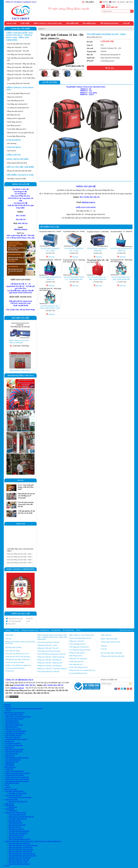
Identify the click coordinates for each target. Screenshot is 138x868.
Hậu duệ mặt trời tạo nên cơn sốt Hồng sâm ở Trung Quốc (26, 496)
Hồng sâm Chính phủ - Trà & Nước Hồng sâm (21, 79)
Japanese (123, 2)
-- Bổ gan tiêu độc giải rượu (13, 752)
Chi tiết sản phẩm (50, 82)
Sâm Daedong (14, 140)
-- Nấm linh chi (9, 804)
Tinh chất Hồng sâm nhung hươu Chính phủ (20, 59)
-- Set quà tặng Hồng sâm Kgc (14, 715)
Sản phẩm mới (72, 23)
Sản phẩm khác (89, 23)
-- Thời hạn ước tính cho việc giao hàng (17, 779)
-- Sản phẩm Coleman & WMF (14, 749)
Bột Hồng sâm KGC (14, 115)
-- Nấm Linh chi (9, 756)
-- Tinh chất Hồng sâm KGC (13, 735)
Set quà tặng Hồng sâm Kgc (16, 136)
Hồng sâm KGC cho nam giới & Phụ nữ (20, 133)
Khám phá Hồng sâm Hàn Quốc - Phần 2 (20, 557)
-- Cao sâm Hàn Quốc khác (13, 760)
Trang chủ (11, 23)
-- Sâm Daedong (9, 765)
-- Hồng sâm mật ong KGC (13, 729)
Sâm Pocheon (13, 147)
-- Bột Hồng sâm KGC (11, 727)
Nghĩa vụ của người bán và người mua (18, 665)
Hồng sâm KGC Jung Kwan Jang (48, 23)
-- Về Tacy (8, 710)
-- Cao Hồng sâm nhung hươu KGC (15, 731)
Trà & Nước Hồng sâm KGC (17, 129)
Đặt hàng (110, 68)
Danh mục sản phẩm (20, 29)
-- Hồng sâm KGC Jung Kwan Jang (15, 813)
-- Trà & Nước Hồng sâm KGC (14, 719)
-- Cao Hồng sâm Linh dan (12, 743)
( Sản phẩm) (89, 2)
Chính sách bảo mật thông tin (15, 668)
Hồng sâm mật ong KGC (15, 111)
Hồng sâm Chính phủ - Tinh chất (18, 51)
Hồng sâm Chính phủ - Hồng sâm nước (20, 71)
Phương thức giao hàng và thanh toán (18, 660)
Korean (131, 2)
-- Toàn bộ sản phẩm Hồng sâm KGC (16, 739)
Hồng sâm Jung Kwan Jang (30, 630)
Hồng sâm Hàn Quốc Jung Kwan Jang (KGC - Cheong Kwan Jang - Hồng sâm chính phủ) (20, 36)
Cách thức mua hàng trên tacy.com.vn (18, 654)
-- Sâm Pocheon (9, 764)
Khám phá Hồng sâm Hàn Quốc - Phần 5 (20, 563)
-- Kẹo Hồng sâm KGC (11, 721)
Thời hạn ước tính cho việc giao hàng (18, 657)
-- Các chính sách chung (12, 783)
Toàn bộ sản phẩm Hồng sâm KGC (19, 93)
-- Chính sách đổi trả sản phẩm (14, 775)
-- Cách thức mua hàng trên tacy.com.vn (16, 781)
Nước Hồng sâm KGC (15, 122)
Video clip (21, 524)
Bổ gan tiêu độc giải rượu (20, 167)
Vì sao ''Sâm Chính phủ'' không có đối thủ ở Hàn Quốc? (26, 487)
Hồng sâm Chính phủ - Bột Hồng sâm (20, 67)
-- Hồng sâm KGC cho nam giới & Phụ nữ (17, 717)
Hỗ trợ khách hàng (110, 23)
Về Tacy (9, 639)
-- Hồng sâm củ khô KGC (12, 737)
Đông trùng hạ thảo (17, 159)
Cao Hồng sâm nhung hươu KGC (18, 108)
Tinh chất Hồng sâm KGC (16, 101)
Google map (10, 671)
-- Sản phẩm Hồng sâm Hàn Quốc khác (16, 758)
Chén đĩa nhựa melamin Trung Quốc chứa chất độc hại (26, 504)
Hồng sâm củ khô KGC (15, 97)
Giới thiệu (25, 23)
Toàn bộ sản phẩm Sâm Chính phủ (19, 44)
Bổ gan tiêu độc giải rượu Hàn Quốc (19, 171)
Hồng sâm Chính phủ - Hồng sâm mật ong (21, 64)
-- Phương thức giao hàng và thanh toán (16, 777)
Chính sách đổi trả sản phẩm (15, 662)
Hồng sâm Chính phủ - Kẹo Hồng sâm (20, 74)
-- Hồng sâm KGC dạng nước (14, 725)
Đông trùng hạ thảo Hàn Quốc (17, 163)
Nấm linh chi (13, 155)
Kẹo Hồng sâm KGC (14, 125)
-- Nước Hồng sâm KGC (12, 723)
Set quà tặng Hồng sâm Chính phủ (18, 83)
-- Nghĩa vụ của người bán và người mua (17, 773)
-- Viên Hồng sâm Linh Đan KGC (15, 733)
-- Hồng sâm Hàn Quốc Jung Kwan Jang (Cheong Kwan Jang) (23, 708)
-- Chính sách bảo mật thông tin (14, 771)
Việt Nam (105, 2)
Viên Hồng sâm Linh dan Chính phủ (19, 54)
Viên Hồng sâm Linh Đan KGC (17, 104)
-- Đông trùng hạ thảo (11, 754)
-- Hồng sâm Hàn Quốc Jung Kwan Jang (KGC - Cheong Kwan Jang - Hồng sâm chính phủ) (33, 841)
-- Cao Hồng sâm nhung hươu (14, 745)
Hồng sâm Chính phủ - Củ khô (17, 47)
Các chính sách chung (13, 651)
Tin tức (21, 480)
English (114, 2)
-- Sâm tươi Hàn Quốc (11, 762)
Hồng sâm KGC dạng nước (16, 118)
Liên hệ (126, 23)
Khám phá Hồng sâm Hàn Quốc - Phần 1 (20, 554)
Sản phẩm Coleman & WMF (20, 175)
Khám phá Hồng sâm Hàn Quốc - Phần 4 (20, 560)
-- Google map (9, 769)
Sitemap (7, 866)
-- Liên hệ (7, 787)
